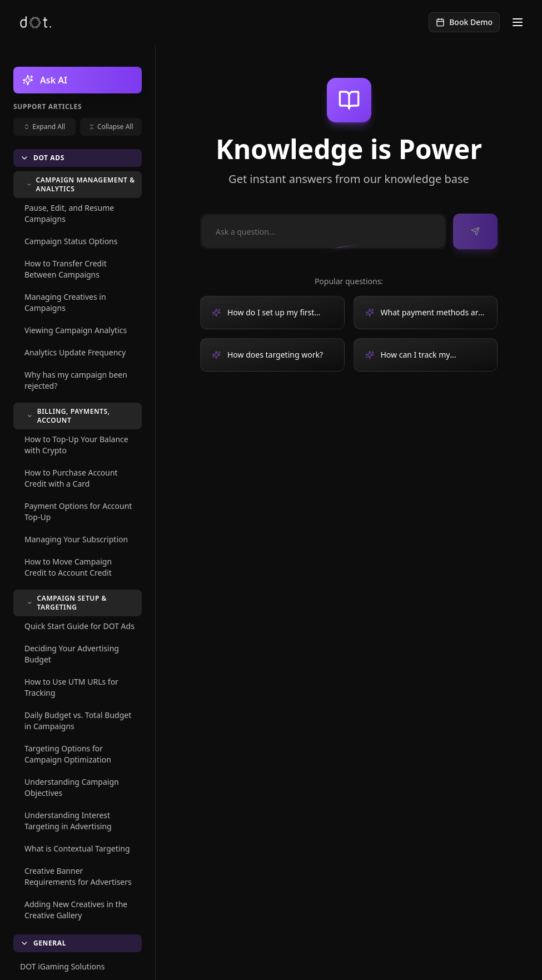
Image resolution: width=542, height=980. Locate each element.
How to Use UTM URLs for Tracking (71, 687)
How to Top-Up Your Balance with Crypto (76, 445)
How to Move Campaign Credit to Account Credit (68, 567)
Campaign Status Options (71, 241)
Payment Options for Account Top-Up (78, 511)
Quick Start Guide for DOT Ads (79, 626)
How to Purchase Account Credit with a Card (71, 478)
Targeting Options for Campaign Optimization (68, 754)
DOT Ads (42, 158)
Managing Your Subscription (76, 539)
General (43, 943)
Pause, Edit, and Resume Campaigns (69, 213)
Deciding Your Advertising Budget (72, 654)
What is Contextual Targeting (77, 848)
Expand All (44, 127)
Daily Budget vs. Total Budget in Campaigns (78, 721)
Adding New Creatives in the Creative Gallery (76, 910)
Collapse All (111, 127)
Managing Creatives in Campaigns (65, 302)
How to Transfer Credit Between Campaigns (66, 269)
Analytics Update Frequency (75, 352)
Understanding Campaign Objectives (72, 787)
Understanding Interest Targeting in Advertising (68, 821)
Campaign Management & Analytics (81, 184)
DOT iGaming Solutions (62, 966)
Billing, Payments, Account (68, 416)
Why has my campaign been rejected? (76, 380)
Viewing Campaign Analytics (76, 330)
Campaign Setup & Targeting (67, 603)
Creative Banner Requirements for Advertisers (78, 876)
